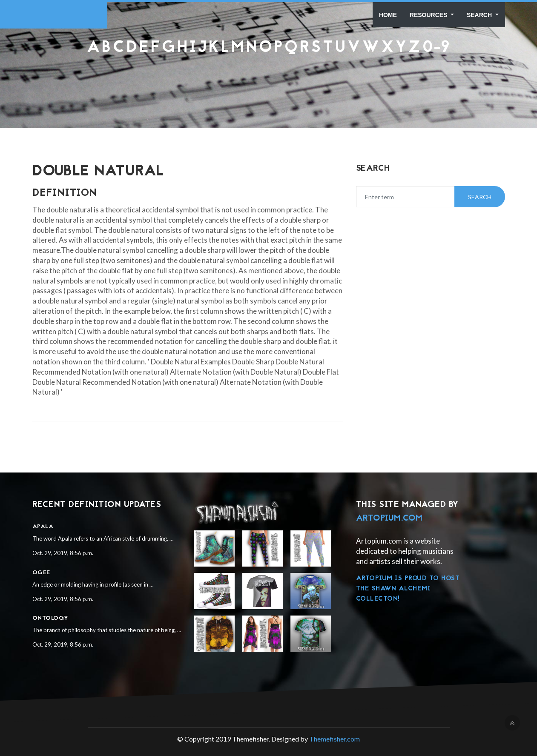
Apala (43, 527)
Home (388, 15)
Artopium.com (389, 518)
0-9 (436, 48)
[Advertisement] (269, 78)
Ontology (50, 618)
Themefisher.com (335, 739)
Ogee (41, 573)
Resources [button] (429, 15)
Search (480, 15)
